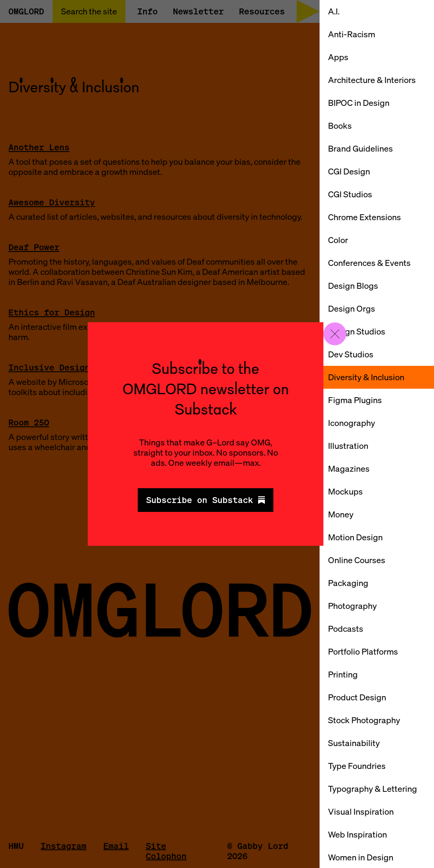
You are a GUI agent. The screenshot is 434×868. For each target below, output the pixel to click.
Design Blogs (353, 286)
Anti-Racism (352, 34)
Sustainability (354, 743)
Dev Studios (351, 354)
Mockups (345, 491)
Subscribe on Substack (206, 500)
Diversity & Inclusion (366, 377)
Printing (343, 674)
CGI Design (349, 171)
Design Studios (357, 331)
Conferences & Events (369, 263)
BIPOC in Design (359, 103)
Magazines (349, 469)
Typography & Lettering (373, 789)
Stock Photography (364, 720)
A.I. (334, 11)
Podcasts (346, 629)
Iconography (352, 423)
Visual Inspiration (361, 811)
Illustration (348, 446)
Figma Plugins (355, 400)
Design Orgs (352, 308)
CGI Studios (350, 194)
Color (338, 240)
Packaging (348, 583)
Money (341, 514)
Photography (352, 606)
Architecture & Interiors (372, 80)
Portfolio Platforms (363, 651)
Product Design (357, 697)
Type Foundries (357, 766)
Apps (338, 57)
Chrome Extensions (364, 217)
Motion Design (355, 537)
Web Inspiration (357, 834)
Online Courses (357, 560)
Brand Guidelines (360, 148)
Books (340, 126)
